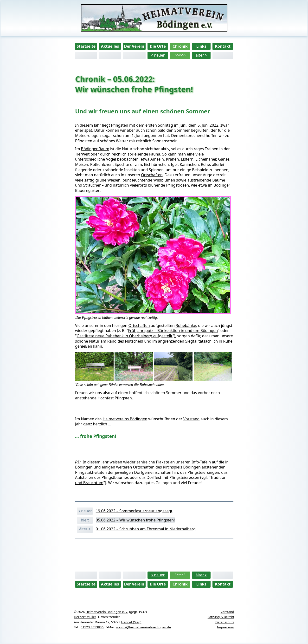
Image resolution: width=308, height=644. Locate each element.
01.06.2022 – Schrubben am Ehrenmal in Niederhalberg (146, 529)
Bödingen (84, 467)
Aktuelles (110, 46)
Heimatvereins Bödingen (125, 419)
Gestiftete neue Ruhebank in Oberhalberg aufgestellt (125, 336)
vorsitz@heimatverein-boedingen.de (144, 627)
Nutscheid (134, 341)
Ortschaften (152, 175)
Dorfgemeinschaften (153, 472)
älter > (201, 55)
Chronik (180, 46)
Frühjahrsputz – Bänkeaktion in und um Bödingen (173, 331)
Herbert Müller (85, 617)
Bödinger (222, 185)
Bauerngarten (88, 190)
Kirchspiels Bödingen (182, 467)
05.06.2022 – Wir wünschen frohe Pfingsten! (135, 520)
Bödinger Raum (95, 149)
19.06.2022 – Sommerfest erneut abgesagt (134, 511)
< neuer (158, 55)
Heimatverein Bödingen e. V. (107, 612)
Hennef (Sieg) (131, 622)
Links (201, 46)
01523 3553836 (92, 627)
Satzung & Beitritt (221, 617)
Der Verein (134, 46)
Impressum (226, 627)
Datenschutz (225, 622)
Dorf (151, 477)
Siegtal (191, 341)
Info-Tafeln (201, 462)
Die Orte (158, 46)
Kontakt (223, 46)
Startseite (86, 46)
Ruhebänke (186, 325)
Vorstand (192, 419)
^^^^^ (180, 55)
